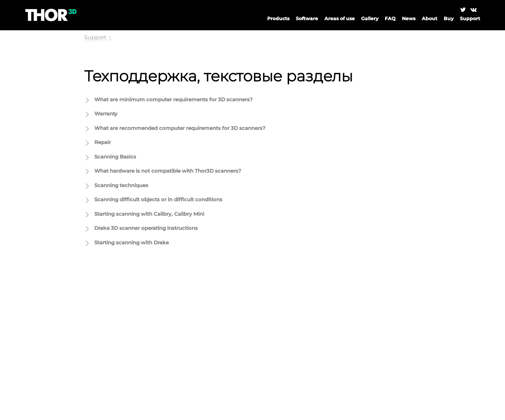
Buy (449, 19)
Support (95, 38)
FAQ (390, 19)
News (409, 19)
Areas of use (340, 19)
